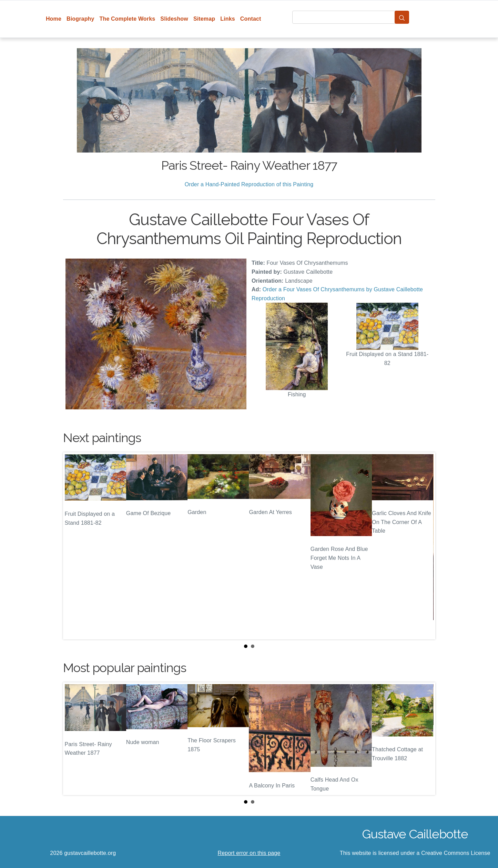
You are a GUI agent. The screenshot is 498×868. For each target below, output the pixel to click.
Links (228, 19)
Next (425, 546)
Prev (74, 546)
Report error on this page (249, 853)
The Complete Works (128, 19)
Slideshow (174, 19)
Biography (80, 19)
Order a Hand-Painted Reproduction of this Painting (249, 184)
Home (54, 19)
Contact (251, 19)
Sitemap (204, 19)
